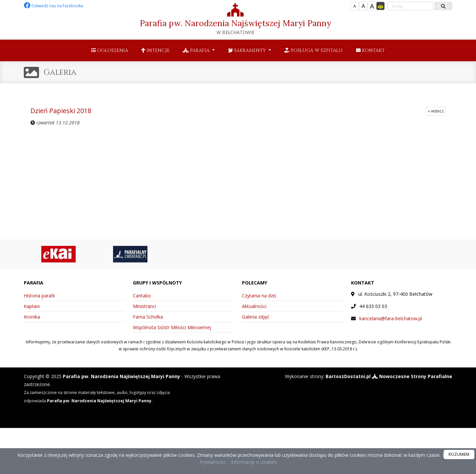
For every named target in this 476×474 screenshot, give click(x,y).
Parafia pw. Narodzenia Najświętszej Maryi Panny (236, 19)
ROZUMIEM (459, 454)
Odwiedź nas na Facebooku (54, 6)
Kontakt (370, 50)
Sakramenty (248, 50)
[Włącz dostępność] (380, 6)
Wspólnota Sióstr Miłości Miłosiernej (172, 332)
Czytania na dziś (259, 300)
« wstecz (436, 111)
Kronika (32, 321)
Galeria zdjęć (256, 321)
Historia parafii (39, 300)
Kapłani (32, 311)
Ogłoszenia (110, 50)
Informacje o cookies (254, 462)
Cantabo (142, 300)
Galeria (60, 72)
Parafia (197, 50)
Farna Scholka (148, 321)
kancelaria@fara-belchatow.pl (391, 323)
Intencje (156, 50)
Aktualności (254, 311)
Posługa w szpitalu (314, 50)
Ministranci (144, 311)
